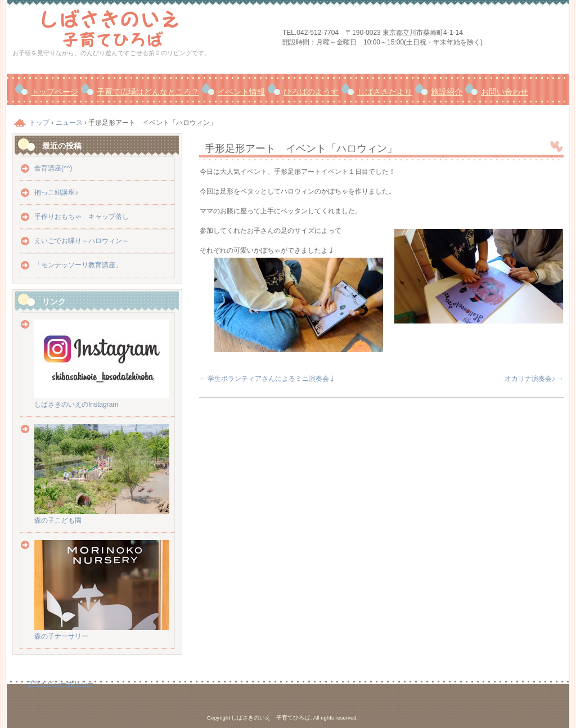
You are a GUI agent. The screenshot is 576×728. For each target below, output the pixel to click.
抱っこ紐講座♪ (56, 192)
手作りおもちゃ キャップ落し (82, 217)
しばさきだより (385, 92)
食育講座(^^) (53, 168)
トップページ (55, 92)
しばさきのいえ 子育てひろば (142, 27)
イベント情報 (241, 92)
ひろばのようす (311, 92)
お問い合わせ (505, 92)
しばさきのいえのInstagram (102, 400)
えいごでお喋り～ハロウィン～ (82, 241)
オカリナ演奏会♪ (534, 379)
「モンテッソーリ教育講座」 (78, 265)
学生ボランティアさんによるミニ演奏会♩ (267, 379)
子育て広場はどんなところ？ (148, 92)
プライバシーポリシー (60, 684)
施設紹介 (447, 92)
